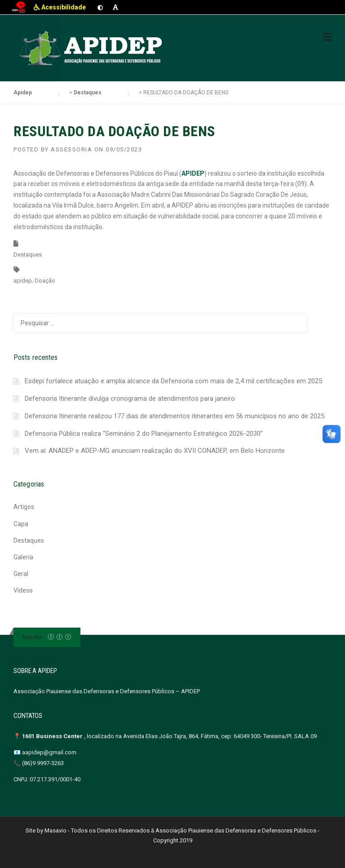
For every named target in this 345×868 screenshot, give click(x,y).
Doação (45, 281)
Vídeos (23, 590)
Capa (21, 524)
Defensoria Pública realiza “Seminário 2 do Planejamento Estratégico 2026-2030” (144, 434)
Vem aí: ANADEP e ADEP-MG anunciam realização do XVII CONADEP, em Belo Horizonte (155, 451)
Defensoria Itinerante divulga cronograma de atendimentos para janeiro (130, 399)
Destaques (28, 255)
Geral (21, 574)
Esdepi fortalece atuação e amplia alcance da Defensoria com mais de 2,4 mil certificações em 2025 (173, 381)
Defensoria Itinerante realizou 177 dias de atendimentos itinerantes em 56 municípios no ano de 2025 (175, 416)
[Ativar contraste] (100, 7)
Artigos (24, 507)
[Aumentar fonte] (115, 7)
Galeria (23, 557)
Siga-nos (32, 637)
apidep (23, 281)
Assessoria (71, 149)
